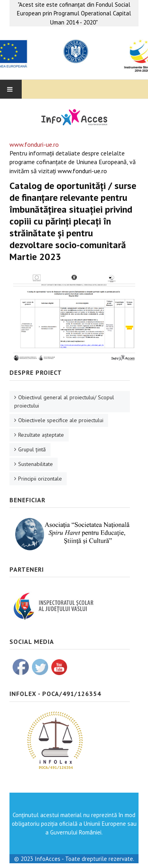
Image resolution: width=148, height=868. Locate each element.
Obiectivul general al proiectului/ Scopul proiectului (64, 401)
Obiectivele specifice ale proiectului (61, 420)
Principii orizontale (40, 479)
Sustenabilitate (36, 464)
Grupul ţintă (32, 449)
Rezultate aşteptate (41, 435)
